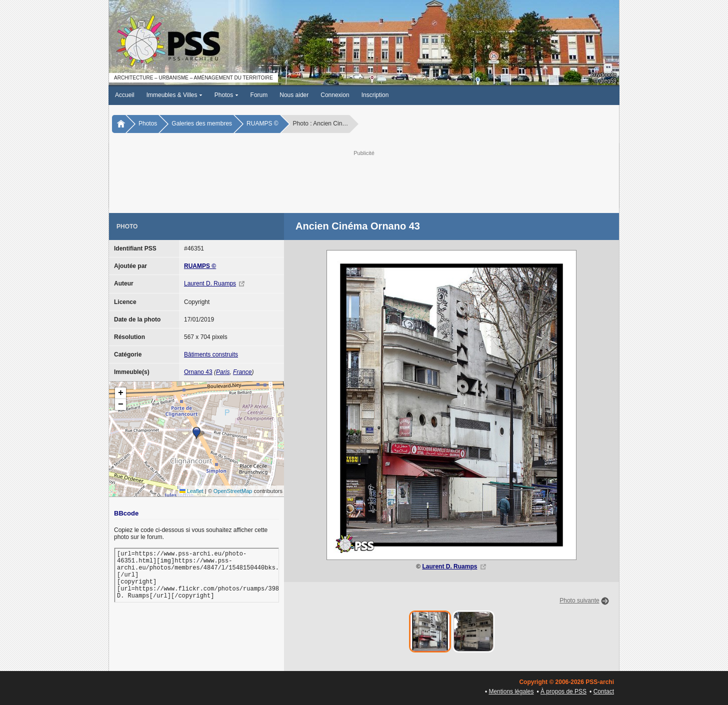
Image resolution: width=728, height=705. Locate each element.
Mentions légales (511, 691)
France (242, 372)
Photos (226, 95)
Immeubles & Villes (174, 95)
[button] (196, 433)
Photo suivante (579, 600)
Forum (259, 95)
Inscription (375, 95)
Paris (223, 372)
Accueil (125, 95)
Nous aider (294, 95)
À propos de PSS (563, 691)
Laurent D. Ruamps (210, 283)
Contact (604, 691)
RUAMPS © (262, 123)
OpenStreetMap (233, 491)
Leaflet (191, 491)
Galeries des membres (202, 123)
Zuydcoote (604, 74)
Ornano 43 (198, 372)
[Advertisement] (364, 180)
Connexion (335, 95)
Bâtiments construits (211, 354)
